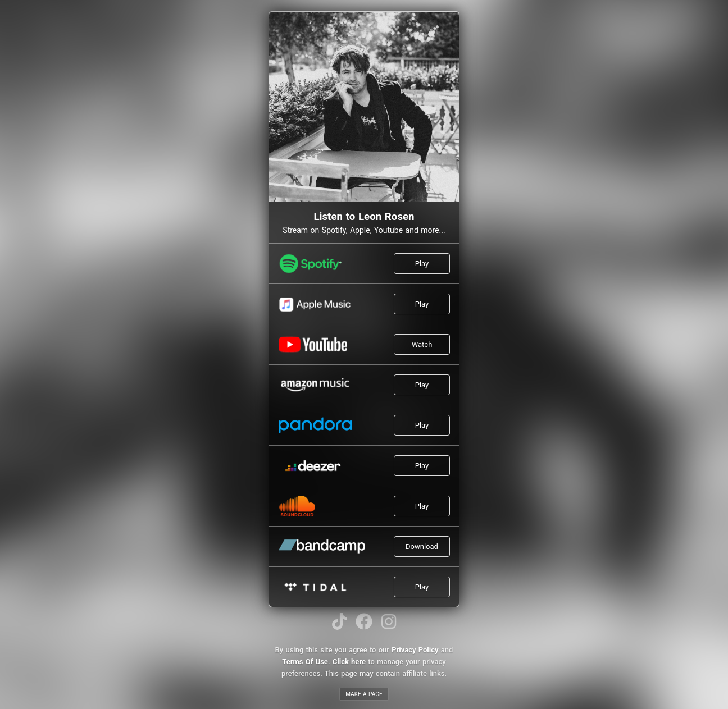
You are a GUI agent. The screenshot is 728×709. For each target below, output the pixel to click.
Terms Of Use (305, 662)
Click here (349, 662)
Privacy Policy (415, 650)
